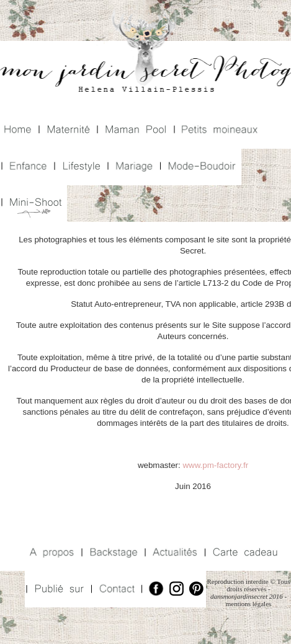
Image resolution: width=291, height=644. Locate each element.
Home (19, 130)
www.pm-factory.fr (215, 465)
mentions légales (249, 604)
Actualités (173, 553)
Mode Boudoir (200, 167)
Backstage (112, 553)
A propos (53, 553)
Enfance (27, 167)
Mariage (133, 167)
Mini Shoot (34, 204)
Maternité (67, 130)
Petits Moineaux (219, 130)
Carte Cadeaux (244, 553)
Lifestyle (80, 167)
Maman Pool (135, 130)
